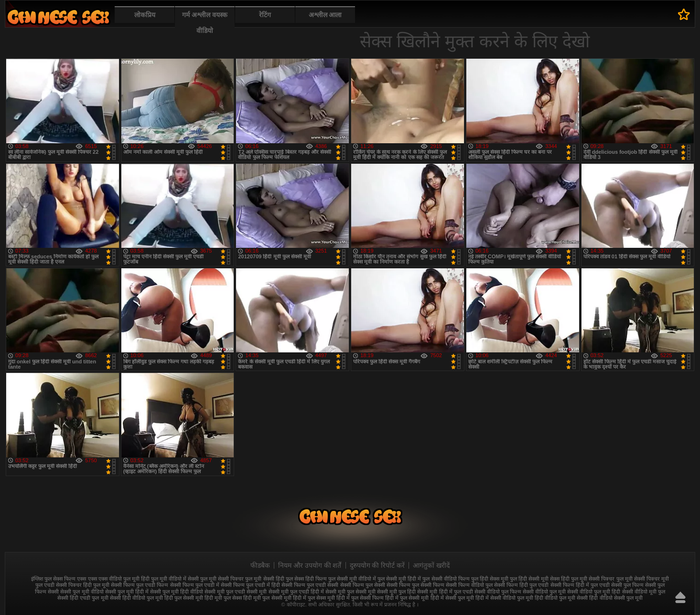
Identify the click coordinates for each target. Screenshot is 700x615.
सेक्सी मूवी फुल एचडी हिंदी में (296, 592)
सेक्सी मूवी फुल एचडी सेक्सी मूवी (236, 592)
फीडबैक (260, 565)
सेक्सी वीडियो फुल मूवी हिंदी (594, 592)
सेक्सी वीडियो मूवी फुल (644, 592)
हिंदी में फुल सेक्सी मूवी (407, 598)
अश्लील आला (325, 15)
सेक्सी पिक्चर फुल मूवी (610, 579)
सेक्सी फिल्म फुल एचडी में (195, 585)
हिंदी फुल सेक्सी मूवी (184, 598)
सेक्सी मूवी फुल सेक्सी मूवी (350, 592)
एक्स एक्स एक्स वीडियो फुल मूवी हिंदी (113, 579)
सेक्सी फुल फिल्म (627, 585)
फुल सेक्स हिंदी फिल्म (306, 579)
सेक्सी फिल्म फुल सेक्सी (363, 585)
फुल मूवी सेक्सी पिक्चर (222, 579)
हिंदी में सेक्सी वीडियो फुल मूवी (504, 598)
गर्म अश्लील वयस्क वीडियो (205, 23)
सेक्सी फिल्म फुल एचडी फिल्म (140, 585)
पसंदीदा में (684, 14)
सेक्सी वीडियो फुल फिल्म (498, 592)
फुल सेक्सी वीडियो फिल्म (446, 579)
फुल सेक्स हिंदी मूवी (58, 17)
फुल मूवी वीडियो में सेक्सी (175, 579)
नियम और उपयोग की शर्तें (310, 565)
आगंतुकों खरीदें (431, 565)
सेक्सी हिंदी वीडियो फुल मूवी (136, 598)
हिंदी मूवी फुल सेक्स (223, 598)
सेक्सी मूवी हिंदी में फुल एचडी (445, 592)
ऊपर (680, 597)
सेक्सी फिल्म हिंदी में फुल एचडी (580, 585)
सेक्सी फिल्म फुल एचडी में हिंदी (250, 585)
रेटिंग (265, 15)
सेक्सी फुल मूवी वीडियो (82, 592)
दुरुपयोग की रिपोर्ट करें (377, 565)
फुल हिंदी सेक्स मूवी (490, 579)
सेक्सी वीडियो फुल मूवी (544, 592)
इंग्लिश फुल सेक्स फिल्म (53, 579)
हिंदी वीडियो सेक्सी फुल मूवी (616, 598)
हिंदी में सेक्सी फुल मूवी (452, 598)
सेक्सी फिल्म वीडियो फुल (469, 585)
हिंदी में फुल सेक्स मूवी (314, 598)
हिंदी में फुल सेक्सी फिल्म (360, 598)
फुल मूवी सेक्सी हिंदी (264, 579)
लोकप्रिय (145, 15)
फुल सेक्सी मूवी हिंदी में (399, 579)
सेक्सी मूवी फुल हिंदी (396, 592)
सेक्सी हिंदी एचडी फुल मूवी (83, 598)
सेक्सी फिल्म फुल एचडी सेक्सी (310, 585)
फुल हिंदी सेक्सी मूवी (529, 579)
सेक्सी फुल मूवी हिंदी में (127, 592)
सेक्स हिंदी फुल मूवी (569, 579)
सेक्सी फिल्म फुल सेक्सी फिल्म (415, 585)
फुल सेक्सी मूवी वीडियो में (352, 579)
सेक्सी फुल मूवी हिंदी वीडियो (177, 592)
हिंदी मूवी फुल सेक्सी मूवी (267, 598)
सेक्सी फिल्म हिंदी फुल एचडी (521, 585)
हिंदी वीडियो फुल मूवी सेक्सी (561, 598)
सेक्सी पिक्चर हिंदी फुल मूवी (83, 585)
